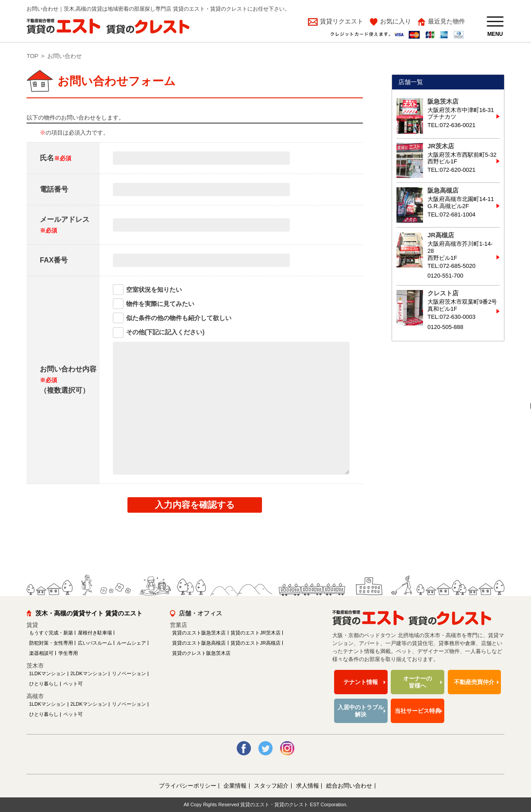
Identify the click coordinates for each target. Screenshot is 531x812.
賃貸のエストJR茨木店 (255, 633)
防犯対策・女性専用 (51, 643)
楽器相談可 (41, 653)
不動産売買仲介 (474, 682)
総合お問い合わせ (349, 786)
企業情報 (235, 786)
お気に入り (396, 21)
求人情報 (308, 786)
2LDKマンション (89, 673)
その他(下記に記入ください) (165, 332)
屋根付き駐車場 (95, 633)
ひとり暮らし (44, 684)
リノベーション (129, 673)
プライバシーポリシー (188, 786)
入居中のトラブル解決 (361, 711)
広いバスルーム (95, 643)
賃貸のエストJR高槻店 (255, 643)
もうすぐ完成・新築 (51, 633)
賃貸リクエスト (341, 21)
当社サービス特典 (418, 711)
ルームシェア (131, 643)
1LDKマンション (48, 673)
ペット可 (73, 684)
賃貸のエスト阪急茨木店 (199, 633)
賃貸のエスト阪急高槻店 (199, 643)
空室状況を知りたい (154, 290)
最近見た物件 (446, 21)
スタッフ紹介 (271, 786)
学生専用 (68, 653)
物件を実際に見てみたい (160, 304)
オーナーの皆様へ (417, 682)
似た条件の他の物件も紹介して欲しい (179, 318)
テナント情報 (361, 682)
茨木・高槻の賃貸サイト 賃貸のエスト (89, 613)
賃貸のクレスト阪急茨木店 (201, 653)
